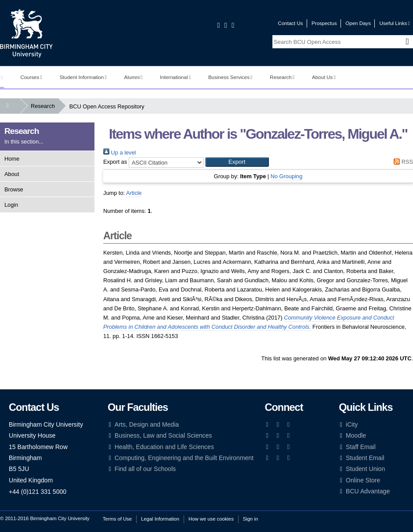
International (175, 77)
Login (11, 205)
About (12, 174)
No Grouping (287, 176)
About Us (324, 77)
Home (12, 159)
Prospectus (324, 23)
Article (134, 193)
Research (282, 77)
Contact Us (291, 23)
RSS (402, 162)
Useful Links (394, 23)
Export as (115, 162)
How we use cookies (211, 519)
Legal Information (160, 519)
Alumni (134, 77)
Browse (14, 189)
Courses (31, 77)
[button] (237, 162)
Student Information (83, 77)
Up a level (120, 153)
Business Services (230, 77)
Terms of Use (117, 519)
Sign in (250, 519)
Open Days (358, 23)
